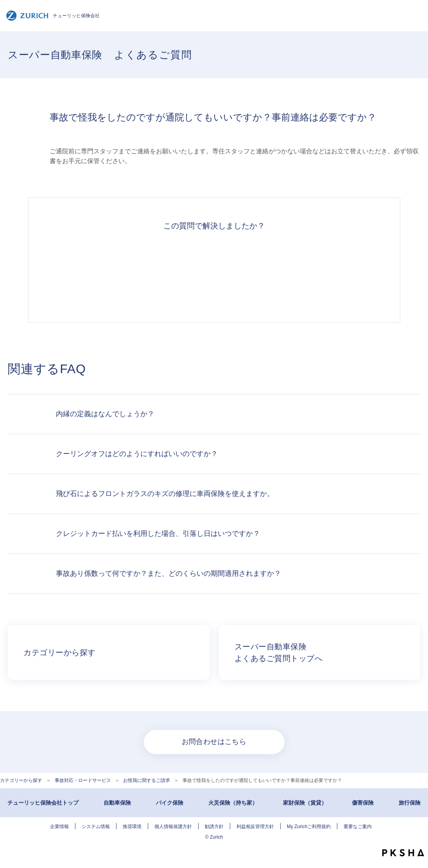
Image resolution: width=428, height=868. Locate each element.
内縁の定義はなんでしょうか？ (105, 414)
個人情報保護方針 (173, 827)
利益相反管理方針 (255, 827)
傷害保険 (363, 803)
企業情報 (59, 827)
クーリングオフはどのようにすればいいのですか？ (137, 454)
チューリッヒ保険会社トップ (43, 803)
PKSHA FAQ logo (403, 853)
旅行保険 (410, 803)
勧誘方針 (214, 827)
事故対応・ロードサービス (83, 780)
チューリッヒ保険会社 (53, 16)
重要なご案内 (358, 827)
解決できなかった (250, 272)
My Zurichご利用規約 (309, 827)
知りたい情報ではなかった (322, 272)
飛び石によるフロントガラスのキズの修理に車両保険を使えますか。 (165, 494)
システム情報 (96, 827)
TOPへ (416, 837)
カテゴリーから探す (21, 780)
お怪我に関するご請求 (147, 780)
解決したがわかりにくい (178, 272)
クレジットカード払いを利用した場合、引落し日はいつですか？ (158, 534)
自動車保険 (117, 803)
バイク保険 (170, 803)
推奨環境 (132, 827)
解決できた (106, 272)
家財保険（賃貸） (305, 803)
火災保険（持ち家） (233, 803)
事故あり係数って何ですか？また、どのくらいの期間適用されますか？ (168, 573)
